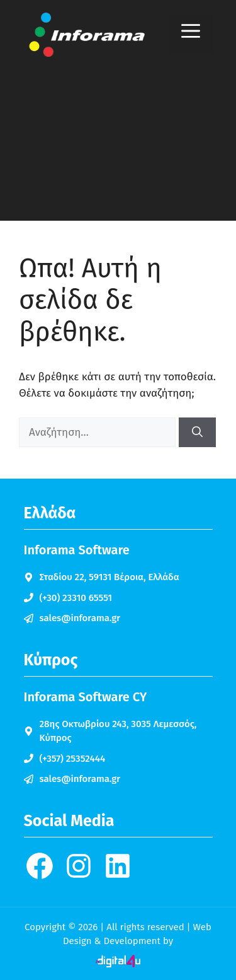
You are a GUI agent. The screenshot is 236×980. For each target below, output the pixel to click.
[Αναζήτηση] (197, 433)
